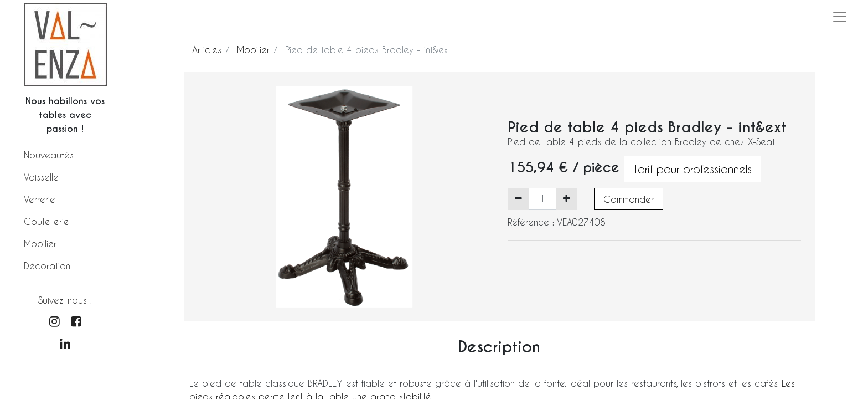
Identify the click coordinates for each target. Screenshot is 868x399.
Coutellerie (46, 221)
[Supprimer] (518, 199)
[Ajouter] (567, 199)
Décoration (47, 266)
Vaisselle (41, 177)
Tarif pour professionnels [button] (693, 169)
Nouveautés (49, 155)
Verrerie (40, 199)
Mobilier (40, 244)
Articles (207, 50)
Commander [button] (629, 199)
